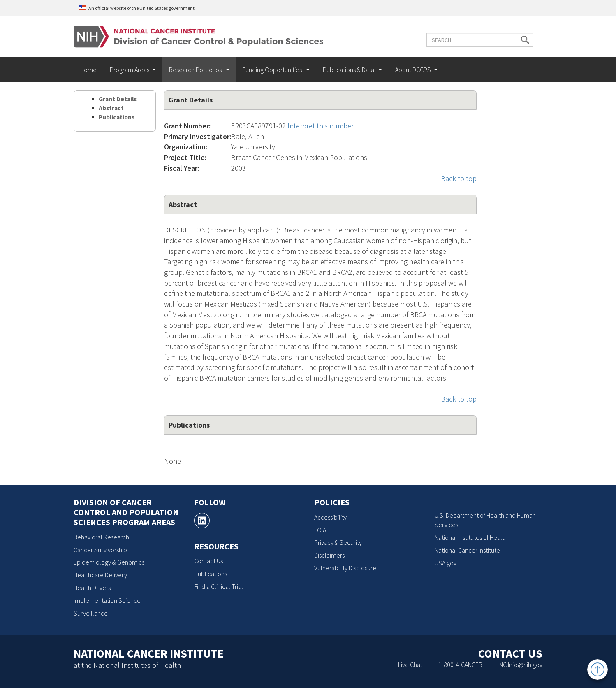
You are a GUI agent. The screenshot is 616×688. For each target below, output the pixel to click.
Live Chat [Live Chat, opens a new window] (410, 665)
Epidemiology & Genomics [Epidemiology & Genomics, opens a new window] (109, 562)
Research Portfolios (196, 70)
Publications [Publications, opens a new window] (211, 574)
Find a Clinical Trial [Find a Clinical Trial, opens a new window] (219, 586)
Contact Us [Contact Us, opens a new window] (208, 561)
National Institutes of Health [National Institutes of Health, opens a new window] (471, 537)
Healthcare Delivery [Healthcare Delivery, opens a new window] (100, 575)
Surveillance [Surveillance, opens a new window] (91, 613)
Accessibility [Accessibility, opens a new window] (330, 517)
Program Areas (130, 70)
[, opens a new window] (202, 521)
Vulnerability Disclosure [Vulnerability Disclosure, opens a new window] (345, 568)
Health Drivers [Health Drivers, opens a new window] (92, 588)
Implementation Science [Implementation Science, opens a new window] (107, 600)
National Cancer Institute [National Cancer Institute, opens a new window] (467, 550)
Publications (117, 117)
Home (88, 70)
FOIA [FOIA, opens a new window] (320, 530)
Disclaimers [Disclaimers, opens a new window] (329, 555)
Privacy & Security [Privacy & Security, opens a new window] (338, 542)
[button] (525, 40)
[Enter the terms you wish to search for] (480, 40)
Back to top (459, 178)
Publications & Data (349, 70)
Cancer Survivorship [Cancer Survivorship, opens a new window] (100, 550)
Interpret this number (321, 126)
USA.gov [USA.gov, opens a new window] (446, 563)
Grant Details (118, 99)
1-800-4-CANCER (460, 665)
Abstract (111, 108)
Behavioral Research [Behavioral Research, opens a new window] (101, 537)
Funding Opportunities (273, 70)
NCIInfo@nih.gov (521, 665)
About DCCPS (413, 70)
